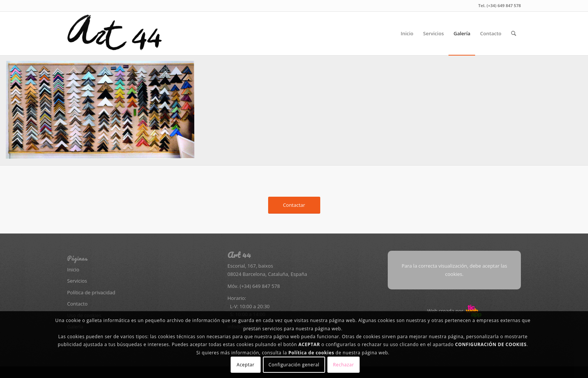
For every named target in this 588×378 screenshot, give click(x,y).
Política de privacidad (91, 292)
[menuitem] (407, 33)
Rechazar (343, 365)
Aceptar (245, 365)
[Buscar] (514, 33)
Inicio (73, 270)
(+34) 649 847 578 (260, 286)
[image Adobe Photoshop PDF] (103, 113)
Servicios (77, 281)
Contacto (77, 304)
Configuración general (294, 365)
